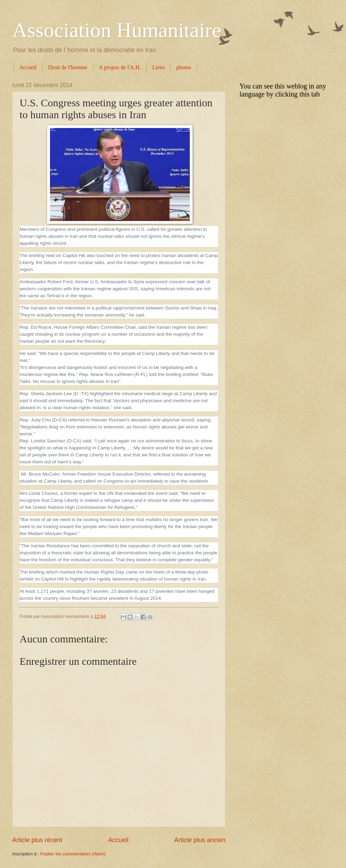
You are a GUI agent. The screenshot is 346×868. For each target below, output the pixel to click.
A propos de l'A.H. (120, 67)
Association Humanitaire (117, 30)
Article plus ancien (200, 840)
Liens (159, 67)
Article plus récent (37, 840)
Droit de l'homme (68, 67)
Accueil (28, 67)
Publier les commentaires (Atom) (73, 854)
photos (184, 67)
